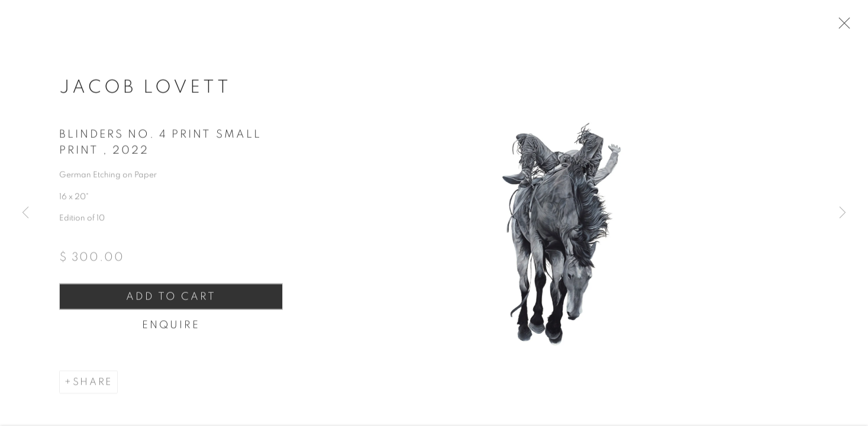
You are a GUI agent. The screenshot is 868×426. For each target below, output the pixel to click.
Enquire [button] (169, 333)
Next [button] (843, 213)
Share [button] (93, 390)
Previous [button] (25, 213)
